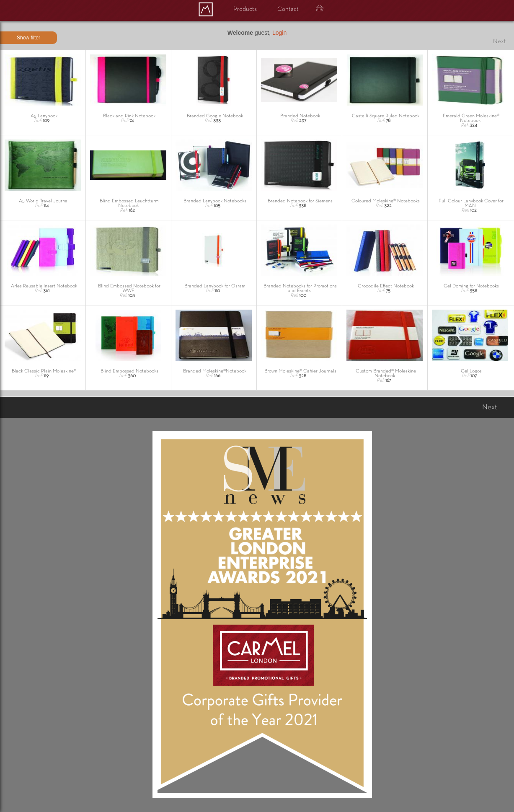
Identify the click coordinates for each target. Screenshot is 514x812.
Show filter (28, 38)
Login (279, 33)
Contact (288, 9)
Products (245, 9)
